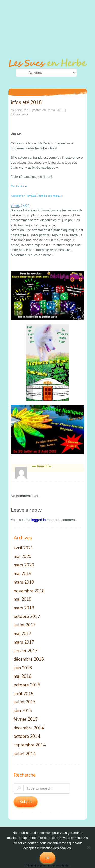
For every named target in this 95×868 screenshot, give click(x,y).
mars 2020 (24, 565)
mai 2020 (23, 557)
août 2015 (24, 694)
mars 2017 (24, 643)
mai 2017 (23, 634)
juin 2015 (23, 711)
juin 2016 (23, 668)
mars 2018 (24, 608)
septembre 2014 (30, 745)
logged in (39, 520)
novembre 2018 (29, 591)
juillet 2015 (25, 702)
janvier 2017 (26, 651)
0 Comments (20, 114)
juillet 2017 (25, 625)
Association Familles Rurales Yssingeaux (36, 196)
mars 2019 (24, 583)
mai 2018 (23, 600)
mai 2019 (23, 574)
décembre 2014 (29, 728)
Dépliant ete (19, 186)
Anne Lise (21, 110)
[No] (89, 847)
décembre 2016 (29, 660)
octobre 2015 (27, 685)
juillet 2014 (25, 754)
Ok (48, 858)
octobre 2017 (27, 617)
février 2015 (26, 720)
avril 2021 (23, 548)
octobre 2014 (27, 737)
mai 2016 (23, 677)
